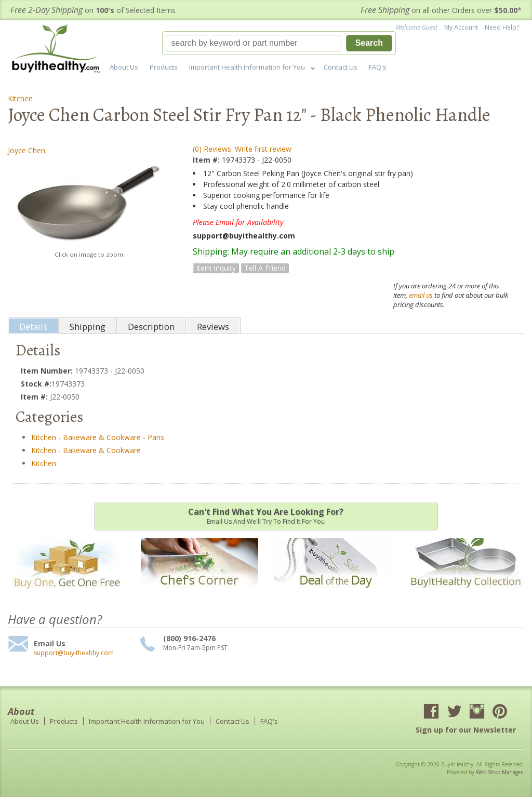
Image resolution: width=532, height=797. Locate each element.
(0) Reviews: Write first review (242, 149)
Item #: (207, 160)
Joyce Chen (26, 150)
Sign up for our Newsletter (466, 730)
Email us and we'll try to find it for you (266, 516)
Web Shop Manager (499, 772)
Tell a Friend (265, 268)
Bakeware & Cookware (102, 437)
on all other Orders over (441, 10)
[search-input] (254, 43)
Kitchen (20, 98)
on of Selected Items (93, 10)
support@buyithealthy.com (74, 653)
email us (421, 295)
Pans (156, 437)
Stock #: (36, 384)
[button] (279, 43)
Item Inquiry (216, 268)
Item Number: (48, 371)
